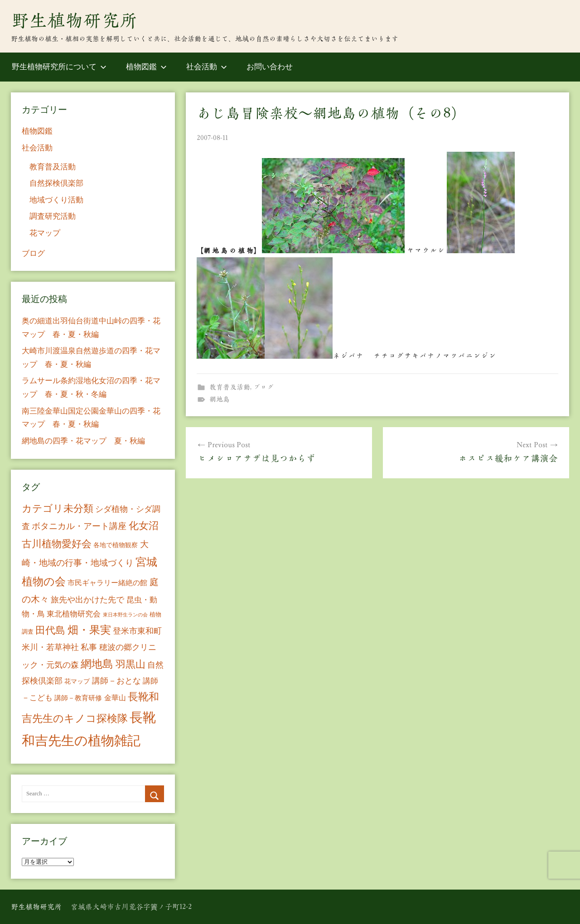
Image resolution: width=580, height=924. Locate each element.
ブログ (263, 387)
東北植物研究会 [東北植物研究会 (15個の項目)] (74, 614)
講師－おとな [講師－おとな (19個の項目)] (116, 681)
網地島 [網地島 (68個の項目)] (97, 664)
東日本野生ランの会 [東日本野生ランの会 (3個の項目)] (125, 615)
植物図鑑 (146, 67)
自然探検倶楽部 (56, 183)
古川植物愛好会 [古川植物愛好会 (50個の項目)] (57, 544)
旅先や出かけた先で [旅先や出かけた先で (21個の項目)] (87, 600)
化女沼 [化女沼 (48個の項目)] (144, 526)
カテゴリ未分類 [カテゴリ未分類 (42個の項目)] (58, 509)
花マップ (45, 233)
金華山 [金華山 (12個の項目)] (115, 698)
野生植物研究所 (74, 20)
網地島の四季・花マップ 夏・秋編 (83, 441)
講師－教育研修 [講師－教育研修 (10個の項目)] (78, 698)
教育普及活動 (230, 387)
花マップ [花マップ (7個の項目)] (77, 681)
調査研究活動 (53, 216)
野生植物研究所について (59, 67)
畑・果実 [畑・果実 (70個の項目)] (89, 630)
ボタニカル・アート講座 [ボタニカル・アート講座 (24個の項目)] (79, 526)
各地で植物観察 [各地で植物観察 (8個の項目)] (116, 545)
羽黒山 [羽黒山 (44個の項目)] (130, 664)
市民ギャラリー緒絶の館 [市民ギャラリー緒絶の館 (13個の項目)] (107, 583)
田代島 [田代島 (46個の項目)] (50, 630)
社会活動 (207, 67)
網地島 (220, 399)
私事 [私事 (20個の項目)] (89, 647)
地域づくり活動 (56, 200)
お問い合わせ (270, 67)
